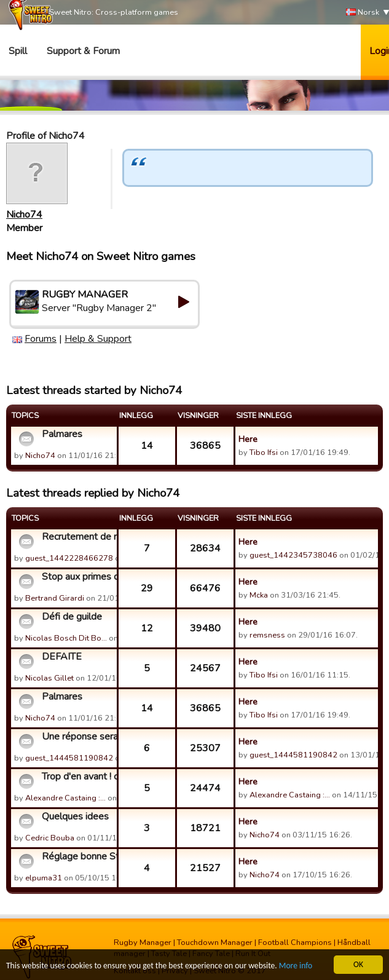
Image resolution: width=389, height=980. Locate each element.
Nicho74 (24, 215)
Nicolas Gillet (49, 678)
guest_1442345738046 (293, 555)
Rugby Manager (143, 942)
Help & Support (98, 339)
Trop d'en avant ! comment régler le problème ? (78, 776)
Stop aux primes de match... (78, 577)
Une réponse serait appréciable (78, 737)
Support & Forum (83, 51)
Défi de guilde (72, 617)
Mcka (260, 595)
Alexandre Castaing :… (65, 798)
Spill (18, 51)
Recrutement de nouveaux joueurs (78, 537)
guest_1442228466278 (69, 558)
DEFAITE (62, 657)
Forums (41, 339)
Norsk (363, 13)
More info (296, 966)
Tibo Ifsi (264, 452)
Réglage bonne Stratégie (78, 856)
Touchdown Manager (215, 942)
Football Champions (295, 942)
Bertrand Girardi (55, 598)
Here (248, 439)
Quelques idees (75, 816)
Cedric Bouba (50, 838)
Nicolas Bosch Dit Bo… (66, 638)
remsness (267, 635)
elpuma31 (44, 878)
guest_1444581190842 (69, 758)
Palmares (62, 434)
